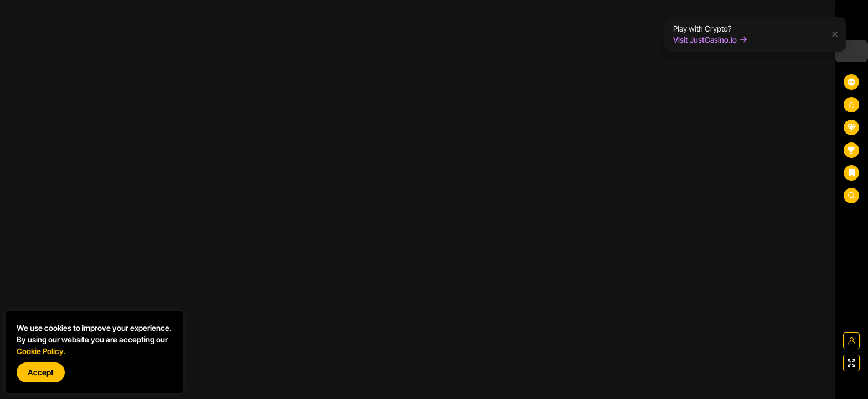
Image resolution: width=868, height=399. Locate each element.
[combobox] (851, 51)
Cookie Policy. (41, 351)
